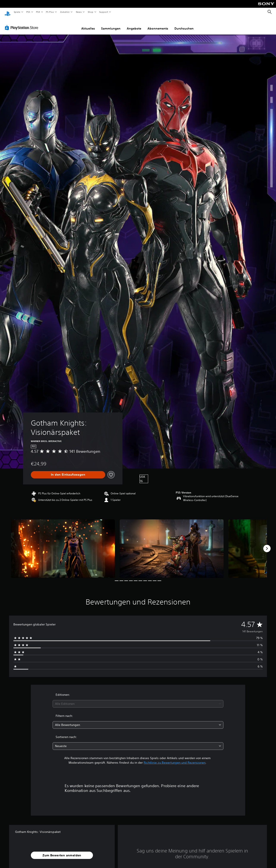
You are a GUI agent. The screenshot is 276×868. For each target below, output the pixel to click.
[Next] (267, 544)
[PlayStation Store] (22, 24)
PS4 (38, 12)
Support (104, 12)
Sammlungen (111, 24)
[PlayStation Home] (8, 12)
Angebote (134, 24)
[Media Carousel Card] (63, 544)
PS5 (28, 12)
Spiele (17, 12)
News (79, 12)
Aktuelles (88, 24)
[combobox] (138, 700)
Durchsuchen (184, 24)
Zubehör (65, 12)
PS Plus (50, 12)
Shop (90, 12)
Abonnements (158, 24)
